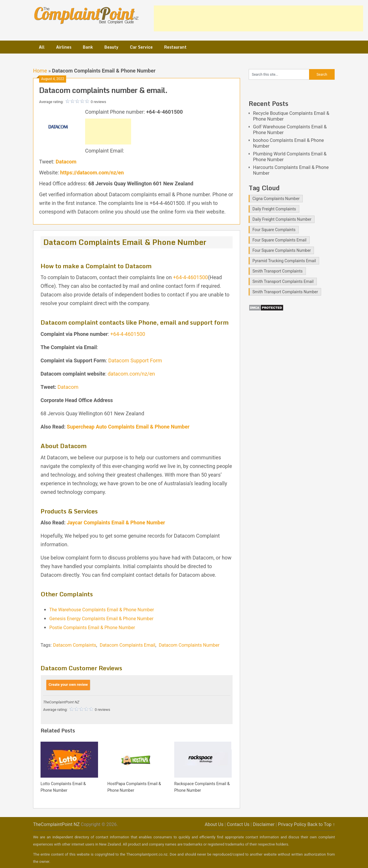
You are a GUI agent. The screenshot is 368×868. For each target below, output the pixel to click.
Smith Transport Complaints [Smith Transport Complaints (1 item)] (278, 271)
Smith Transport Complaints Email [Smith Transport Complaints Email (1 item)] (283, 281)
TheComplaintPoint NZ (56, 824)
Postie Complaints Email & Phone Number (92, 628)
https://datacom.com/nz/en (92, 173)
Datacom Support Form (135, 360)
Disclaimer (263, 824)
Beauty (111, 47)
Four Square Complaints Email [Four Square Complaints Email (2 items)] (279, 240)
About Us (214, 824)
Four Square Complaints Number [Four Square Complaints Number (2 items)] (282, 250)
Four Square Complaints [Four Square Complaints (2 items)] (274, 230)
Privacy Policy (292, 824)
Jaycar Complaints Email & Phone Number (116, 522)
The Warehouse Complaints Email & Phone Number (101, 610)
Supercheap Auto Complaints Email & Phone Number (128, 427)
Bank (88, 47)
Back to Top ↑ (321, 824)
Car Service (141, 47)
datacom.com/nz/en (131, 374)
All (42, 47)
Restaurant (175, 47)
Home (40, 71)
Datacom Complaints (74, 645)
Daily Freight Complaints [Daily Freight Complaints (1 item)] (274, 209)
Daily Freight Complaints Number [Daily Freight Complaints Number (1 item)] (282, 219)
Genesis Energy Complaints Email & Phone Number (101, 619)
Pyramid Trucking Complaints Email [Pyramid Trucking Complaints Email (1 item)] (284, 261)
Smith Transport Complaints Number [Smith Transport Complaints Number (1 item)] (285, 292)
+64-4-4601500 (190, 277)
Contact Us (238, 824)
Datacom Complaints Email (128, 645)
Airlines (64, 47)
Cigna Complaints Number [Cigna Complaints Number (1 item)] (276, 199)
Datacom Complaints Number (189, 645)
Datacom (66, 162)
